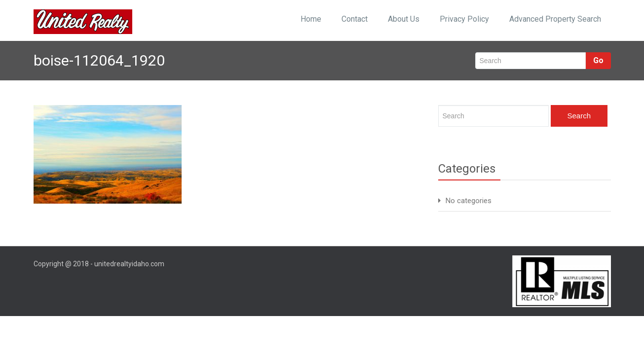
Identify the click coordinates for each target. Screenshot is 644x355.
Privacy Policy (464, 19)
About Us (404, 19)
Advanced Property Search (555, 19)
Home (311, 19)
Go (598, 60)
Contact (355, 19)
